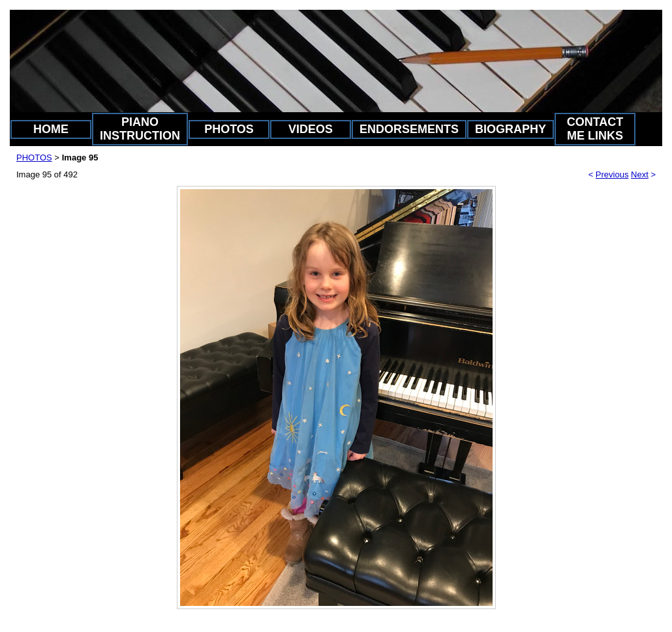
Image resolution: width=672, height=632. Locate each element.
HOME (51, 129)
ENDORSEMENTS (409, 129)
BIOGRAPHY (511, 129)
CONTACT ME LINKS (595, 129)
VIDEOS (311, 129)
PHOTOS (229, 129)
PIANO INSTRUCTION (140, 129)
